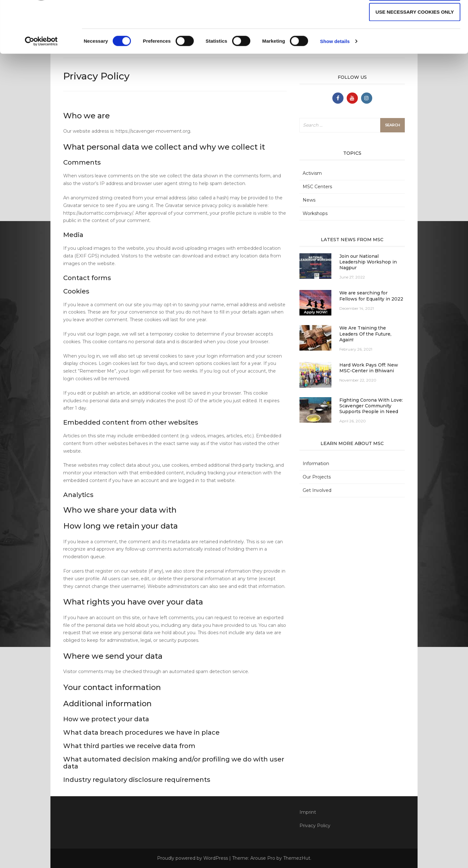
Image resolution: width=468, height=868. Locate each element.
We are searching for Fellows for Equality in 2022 (371, 296)
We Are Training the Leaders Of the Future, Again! (365, 334)
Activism (312, 173)
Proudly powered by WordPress (192, 858)
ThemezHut (297, 858)
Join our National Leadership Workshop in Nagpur (368, 262)
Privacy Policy (315, 826)
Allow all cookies (415, 16)
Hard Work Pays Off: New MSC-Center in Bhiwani (369, 368)
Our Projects (317, 477)
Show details (335, 87)
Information (316, 464)
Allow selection (415, 37)
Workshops (315, 213)
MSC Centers (317, 187)
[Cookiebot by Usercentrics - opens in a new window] (41, 87)
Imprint (308, 812)
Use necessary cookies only (415, 57)
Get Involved (317, 490)
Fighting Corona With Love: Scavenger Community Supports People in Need (371, 406)
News (309, 200)
